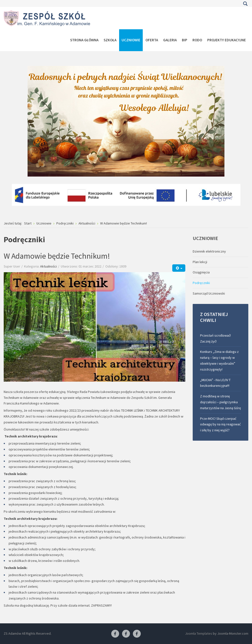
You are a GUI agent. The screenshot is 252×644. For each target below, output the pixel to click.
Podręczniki (201, 283)
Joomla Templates (199, 633)
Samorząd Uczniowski (209, 293)
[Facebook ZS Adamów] (115, 634)
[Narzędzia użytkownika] (179, 268)
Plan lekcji (200, 262)
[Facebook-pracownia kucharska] (137, 634)
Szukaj (245, 4)
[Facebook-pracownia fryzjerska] (126, 634)
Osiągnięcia (201, 272)
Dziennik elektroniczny (209, 251)
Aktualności (48, 266)
